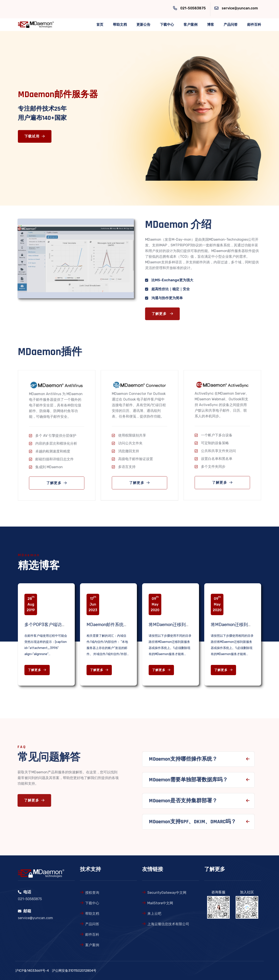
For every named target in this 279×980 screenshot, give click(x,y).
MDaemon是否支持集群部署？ (183, 804)
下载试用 (35, 136)
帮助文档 (120, 25)
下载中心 (167, 25)
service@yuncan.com (240, 8)
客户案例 (191, 25)
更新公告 (143, 25)
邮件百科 (254, 25)
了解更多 (166, 314)
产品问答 (231, 25)
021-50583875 (193, 8)
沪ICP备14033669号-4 (32, 971)
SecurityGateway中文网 (167, 893)
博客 (211, 25)
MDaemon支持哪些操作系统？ (183, 763)
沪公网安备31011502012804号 (74, 971)
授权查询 (92, 893)
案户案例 (92, 945)
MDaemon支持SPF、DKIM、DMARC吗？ (192, 825)
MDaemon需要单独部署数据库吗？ (188, 784)
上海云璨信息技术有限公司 (168, 924)
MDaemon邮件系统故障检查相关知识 (122, 625)
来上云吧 (154, 914)
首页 (100, 25)
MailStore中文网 (160, 903)
